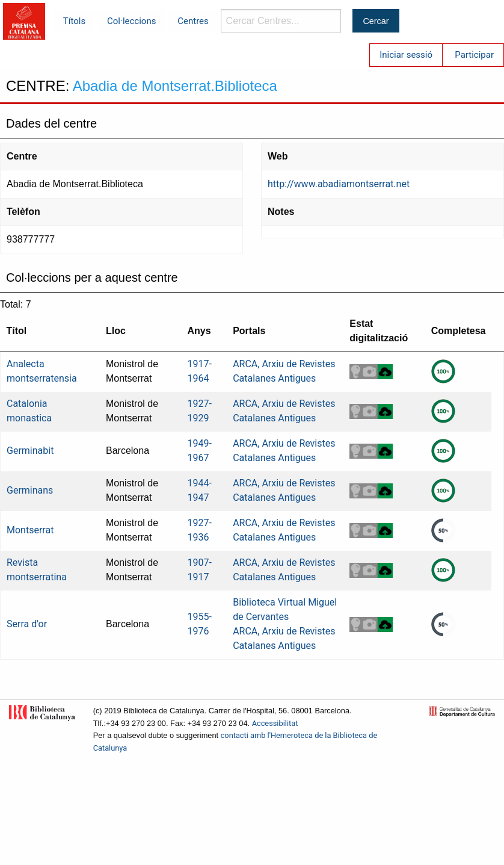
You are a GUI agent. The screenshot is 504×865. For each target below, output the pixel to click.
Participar (474, 55)
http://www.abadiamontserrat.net (339, 184)
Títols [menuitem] (74, 21)
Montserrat (30, 530)
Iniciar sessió (406, 55)
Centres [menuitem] (193, 21)
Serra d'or (27, 624)
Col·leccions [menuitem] (131, 21)
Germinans (30, 490)
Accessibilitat (275, 723)
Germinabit (30, 451)
